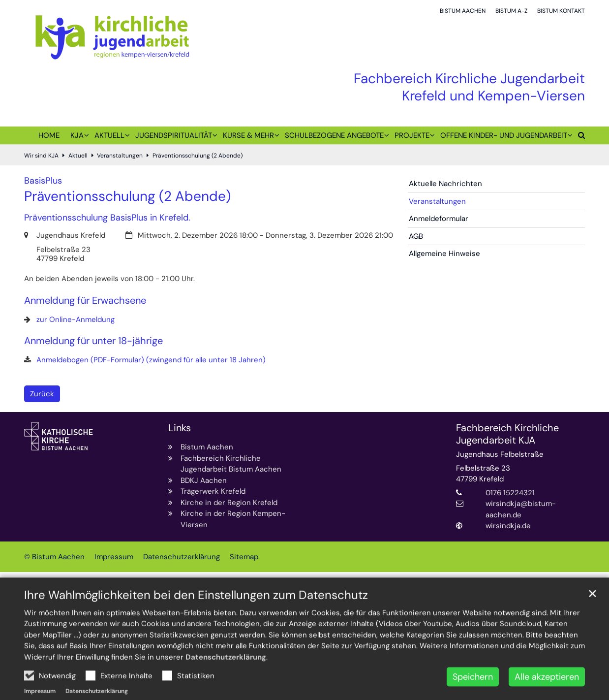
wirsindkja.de (508, 526)
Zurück (42, 394)
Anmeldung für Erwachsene (85, 301)
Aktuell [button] (109, 135)
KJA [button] (77, 135)
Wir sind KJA (41, 156)
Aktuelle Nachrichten (445, 184)
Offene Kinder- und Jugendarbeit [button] (504, 135)
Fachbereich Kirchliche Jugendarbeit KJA (507, 434)
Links (180, 428)
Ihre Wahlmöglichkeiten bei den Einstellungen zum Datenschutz (196, 617)
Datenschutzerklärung (226, 679)
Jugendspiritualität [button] (174, 135)
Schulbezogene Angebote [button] (334, 135)
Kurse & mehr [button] (248, 135)
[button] (579, 137)
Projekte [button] (412, 135)
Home (49, 135)
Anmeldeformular (439, 219)
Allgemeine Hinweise (444, 254)
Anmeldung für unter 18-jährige (93, 341)
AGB (416, 236)
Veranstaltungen (120, 156)
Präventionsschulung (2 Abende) (198, 156)
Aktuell (78, 156)
